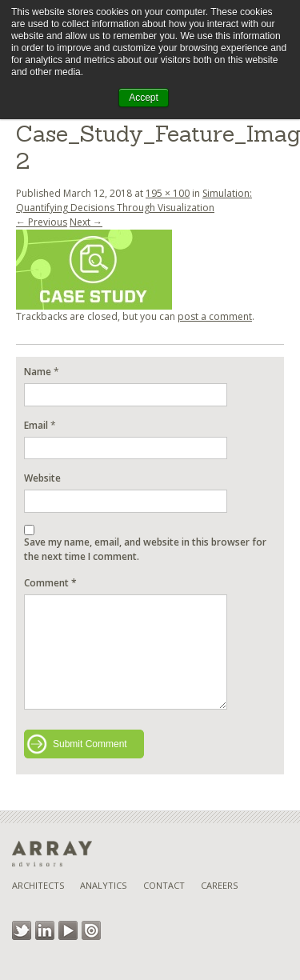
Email (36, 425)
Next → (86, 222)
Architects (38, 885)
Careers (219, 885)
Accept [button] (144, 98)
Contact (164, 885)
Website (42, 478)
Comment (50, 583)
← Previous (42, 222)
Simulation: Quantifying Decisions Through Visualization (134, 200)
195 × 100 (168, 193)
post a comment (215, 316)
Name (38, 372)
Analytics (103, 885)
